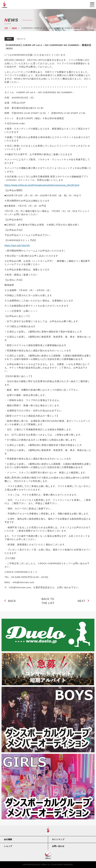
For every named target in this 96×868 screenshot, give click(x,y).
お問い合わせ (58, 846)
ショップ (8, 846)
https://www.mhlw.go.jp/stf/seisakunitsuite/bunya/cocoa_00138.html (42, 185)
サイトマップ (58, 839)
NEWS (14, 28)
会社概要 (8, 839)
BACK (12, 601)
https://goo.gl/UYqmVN (17, 245)
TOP (6, 28)
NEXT (82, 601)
